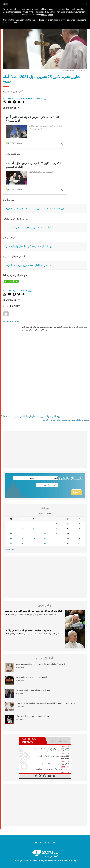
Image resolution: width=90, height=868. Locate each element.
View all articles (11, 322)
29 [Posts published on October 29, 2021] (56, 543)
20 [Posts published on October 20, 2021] (34, 539)
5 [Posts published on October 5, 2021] (22, 529)
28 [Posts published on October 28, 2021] (45, 543)
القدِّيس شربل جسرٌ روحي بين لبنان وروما (31, 677)
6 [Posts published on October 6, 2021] (34, 529)
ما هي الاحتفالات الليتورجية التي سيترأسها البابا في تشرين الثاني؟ (36, 209)
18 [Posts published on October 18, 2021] (11, 539)
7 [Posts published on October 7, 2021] (45, 529)
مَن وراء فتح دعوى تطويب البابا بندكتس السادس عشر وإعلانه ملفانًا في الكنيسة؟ (45, 703)
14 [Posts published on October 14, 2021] (45, 534)
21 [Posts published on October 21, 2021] (45, 539)
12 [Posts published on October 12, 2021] (22, 534)
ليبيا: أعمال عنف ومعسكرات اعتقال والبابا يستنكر (29, 246)
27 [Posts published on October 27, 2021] (34, 543)
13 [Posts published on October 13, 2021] (34, 534)
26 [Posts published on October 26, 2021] (22, 543)
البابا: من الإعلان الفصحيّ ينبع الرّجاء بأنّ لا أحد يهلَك (34, 716)
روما (45, 98)
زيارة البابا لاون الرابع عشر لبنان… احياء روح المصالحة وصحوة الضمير (41, 664)
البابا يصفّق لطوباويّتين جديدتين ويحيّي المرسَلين (28, 227)
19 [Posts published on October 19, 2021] (22, 539)
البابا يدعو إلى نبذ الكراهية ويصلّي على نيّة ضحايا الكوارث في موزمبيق (33, 611)
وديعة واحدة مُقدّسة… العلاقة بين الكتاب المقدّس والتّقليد (28, 631)
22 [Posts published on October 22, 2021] (56, 539)
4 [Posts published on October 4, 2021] (11, 529)
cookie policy (47, 15)
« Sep (7, 549)
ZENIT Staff (34, 98)
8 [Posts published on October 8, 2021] (56, 529)
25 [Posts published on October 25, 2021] (11, 543)
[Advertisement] (45, 450)
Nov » (13, 549)
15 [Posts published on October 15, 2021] (56, 534)
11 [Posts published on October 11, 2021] (11, 534)
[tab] (32, 741)
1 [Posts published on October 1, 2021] (56, 524)
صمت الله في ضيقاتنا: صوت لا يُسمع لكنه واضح (33, 690)
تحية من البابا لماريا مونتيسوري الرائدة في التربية (29, 265)
